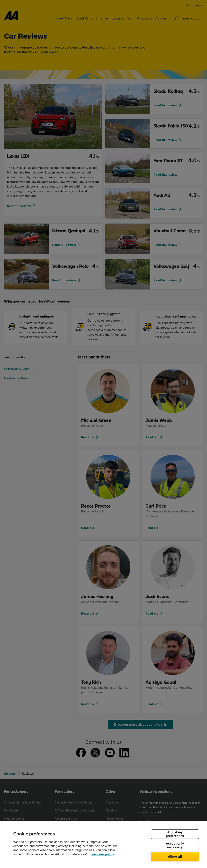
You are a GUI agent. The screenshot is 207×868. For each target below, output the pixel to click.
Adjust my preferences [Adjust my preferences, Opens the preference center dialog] (175, 834)
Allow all (175, 856)
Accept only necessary (175, 845)
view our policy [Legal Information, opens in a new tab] (103, 854)
